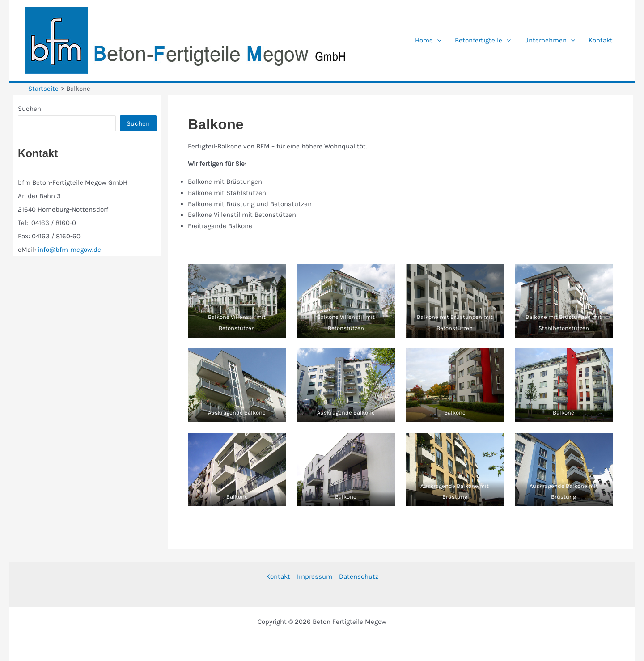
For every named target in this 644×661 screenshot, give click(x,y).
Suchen (30, 109)
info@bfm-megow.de (69, 250)
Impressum (315, 576)
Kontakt (278, 576)
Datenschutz (359, 576)
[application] (437, 40)
